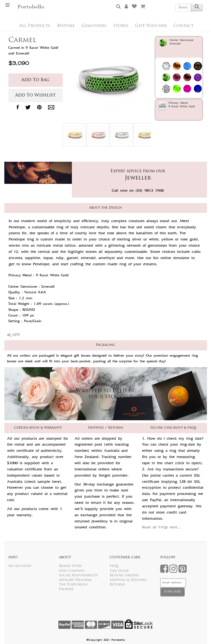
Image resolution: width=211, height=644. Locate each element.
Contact (183, 26)
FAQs (114, 566)
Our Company (72, 571)
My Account (20, 566)
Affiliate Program (75, 580)
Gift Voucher (151, 26)
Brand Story (71, 566)
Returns (117, 585)
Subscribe (173, 592)
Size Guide (119, 571)
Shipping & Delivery (128, 580)
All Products (35, 26)
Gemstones (94, 26)
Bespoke (66, 26)
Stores (121, 26)
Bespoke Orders (124, 576)
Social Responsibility (78, 576)
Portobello (31, 7)
